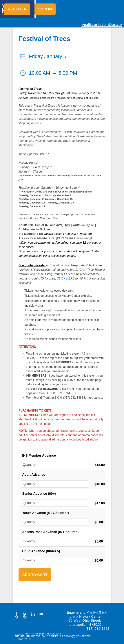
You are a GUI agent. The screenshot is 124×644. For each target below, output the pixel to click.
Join (105, 24)
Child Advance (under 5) (41, 551)
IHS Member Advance (39, 456)
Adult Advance (34, 475)
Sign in (45, 9)
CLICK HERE (66, 278)
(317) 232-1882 (97, 629)
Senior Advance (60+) (39, 494)
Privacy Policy (77, 634)
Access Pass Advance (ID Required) (50, 532)
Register (17, 9)
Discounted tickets (32, 265)
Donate (115, 24)
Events (95, 24)
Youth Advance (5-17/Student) (45, 513)
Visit (85, 24)
